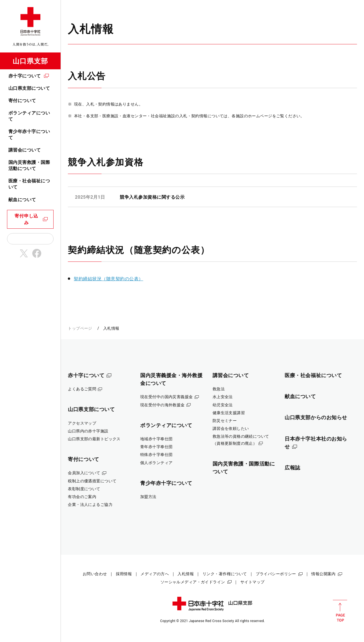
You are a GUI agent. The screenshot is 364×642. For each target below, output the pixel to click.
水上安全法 (223, 397)
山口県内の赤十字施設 (88, 431)
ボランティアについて (29, 116)
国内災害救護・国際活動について (29, 165)
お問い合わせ (95, 574)
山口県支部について (29, 88)
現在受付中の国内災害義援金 (167, 397)
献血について (22, 200)
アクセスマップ (82, 423)
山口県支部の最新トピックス (94, 439)
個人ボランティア (156, 463)
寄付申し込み (26, 219)
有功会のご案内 (82, 497)
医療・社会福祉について (29, 184)
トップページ (80, 328)
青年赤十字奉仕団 (156, 447)
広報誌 (292, 468)
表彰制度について (84, 489)
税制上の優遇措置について (92, 481)
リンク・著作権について (225, 574)
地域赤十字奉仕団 (156, 439)
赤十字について (25, 76)
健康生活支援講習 (229, 413)
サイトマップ (253, 582)
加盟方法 (148, 497)
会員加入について (84, 473)
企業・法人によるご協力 (90, 505)
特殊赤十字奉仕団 (156, 455)
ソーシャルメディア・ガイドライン (193, 582)
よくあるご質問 (82, 389)
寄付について (22, 101)
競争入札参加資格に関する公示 (152, 197)
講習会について (25, 150)
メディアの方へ (155, 574)
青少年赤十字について (29, 135)
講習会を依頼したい (231, 428)
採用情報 (124, 574)
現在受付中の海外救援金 (163, 405)
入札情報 (186, 574)
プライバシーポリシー (276, 574)
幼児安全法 (223, 405)
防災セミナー (225, 421)
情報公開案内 (323, 574)
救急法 (219, 389)
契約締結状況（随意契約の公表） (108, 279)
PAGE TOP (340, 611)
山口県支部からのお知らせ (316, 417)
